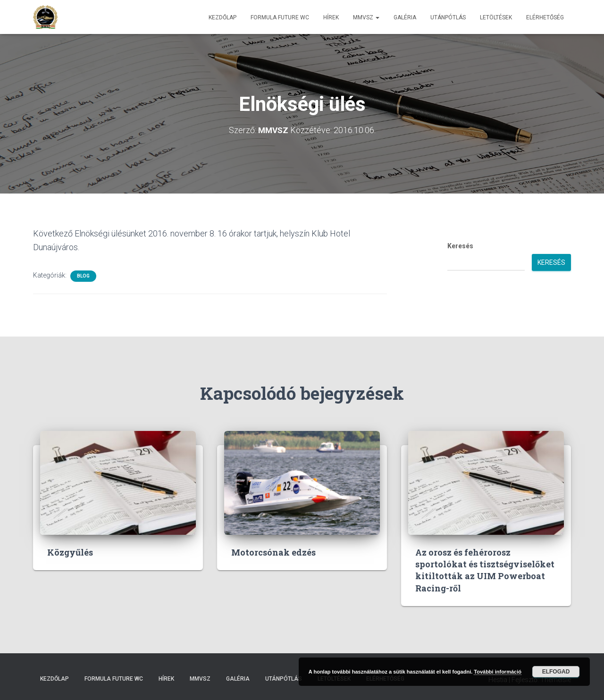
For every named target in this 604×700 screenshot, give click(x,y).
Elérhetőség (545, 17)
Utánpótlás (448, 17)
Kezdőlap (222, 17)
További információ (498, 672)
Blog (83, 276)
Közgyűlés (70, 552)
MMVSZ (366, 17)
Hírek (331, 17)
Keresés (460, 246)
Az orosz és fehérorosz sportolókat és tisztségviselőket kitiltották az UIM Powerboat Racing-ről (485, 570)
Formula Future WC (280, 17)
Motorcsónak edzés (273, 552)
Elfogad (556, 672)
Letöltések (496, 17)
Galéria (405, 17)
